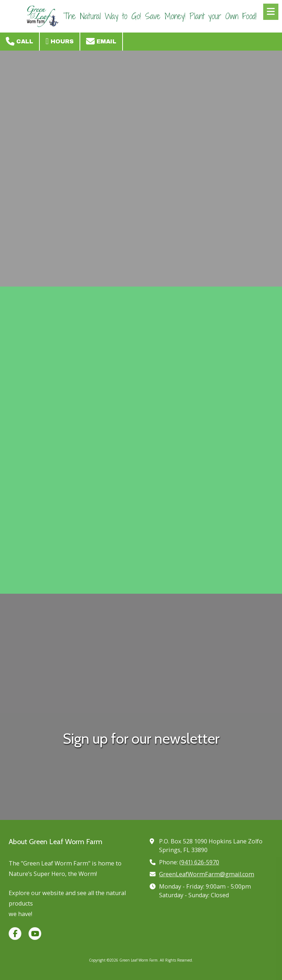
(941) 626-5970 (199, 862)
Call (20, 41)
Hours (60, 41)
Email (101, 41)
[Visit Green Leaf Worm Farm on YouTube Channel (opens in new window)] (35, 934)
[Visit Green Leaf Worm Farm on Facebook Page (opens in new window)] (15, 934)
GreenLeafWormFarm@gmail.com (207, 874)
